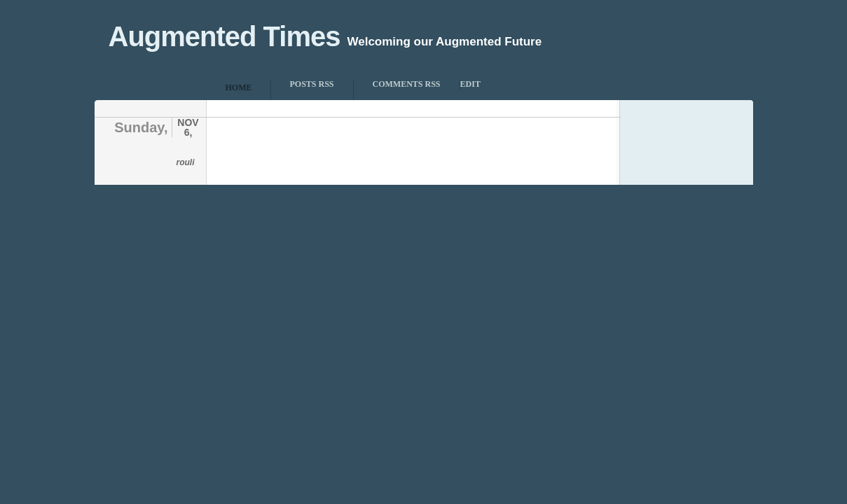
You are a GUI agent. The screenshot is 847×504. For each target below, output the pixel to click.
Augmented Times (225, 36)
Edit (470, 84)
